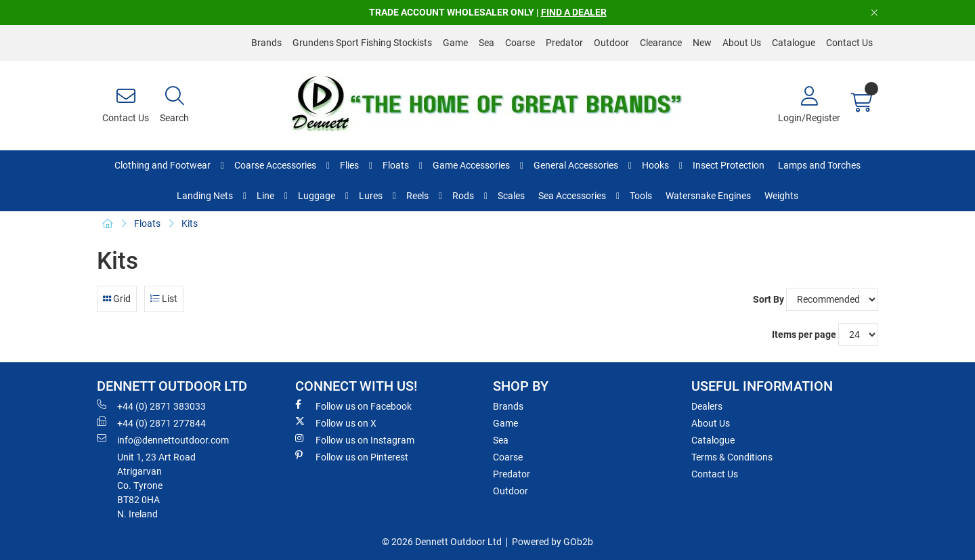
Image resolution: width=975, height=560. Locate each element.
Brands (266, 43)
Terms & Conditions (732, 457)
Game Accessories (471, 165)
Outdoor (611, 43)
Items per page (804, 335)
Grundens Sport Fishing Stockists (362, 43)
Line (265, 196)
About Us (742, 43)
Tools (641, 196)
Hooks (655, 165)
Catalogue (794, 43)
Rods (463, 196)
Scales (511, 196)
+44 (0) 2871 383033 (151, 406)
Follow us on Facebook (353, 406)
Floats (396, 165)
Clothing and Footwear (162, 165)
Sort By (768, 299)
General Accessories (576, 165)
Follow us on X (336, 423)
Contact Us (849, 43)
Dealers (707, 406)
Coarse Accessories (275, 165)
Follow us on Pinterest (352, 456)
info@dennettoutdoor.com (163, 439)
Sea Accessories (572, 196)
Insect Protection (729, 165)
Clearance (661, 43)
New (702, 43)
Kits (190, 223)
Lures (371, 196)
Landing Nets (205, 196)
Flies (349, 165)
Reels (417, 196)
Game (455, 43)
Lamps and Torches (819, 165)
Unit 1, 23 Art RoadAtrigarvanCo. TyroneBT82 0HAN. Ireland (156, 486)
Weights (781, 196)
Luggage (317, 196)
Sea (486, 43)
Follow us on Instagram (355, 439)
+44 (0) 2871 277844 (151, 423)
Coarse (520, 43)
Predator (564, 43)
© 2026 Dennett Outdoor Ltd (442, 542)
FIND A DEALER (574, 12)
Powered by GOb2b (552, 542)
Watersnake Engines (708, 196)
